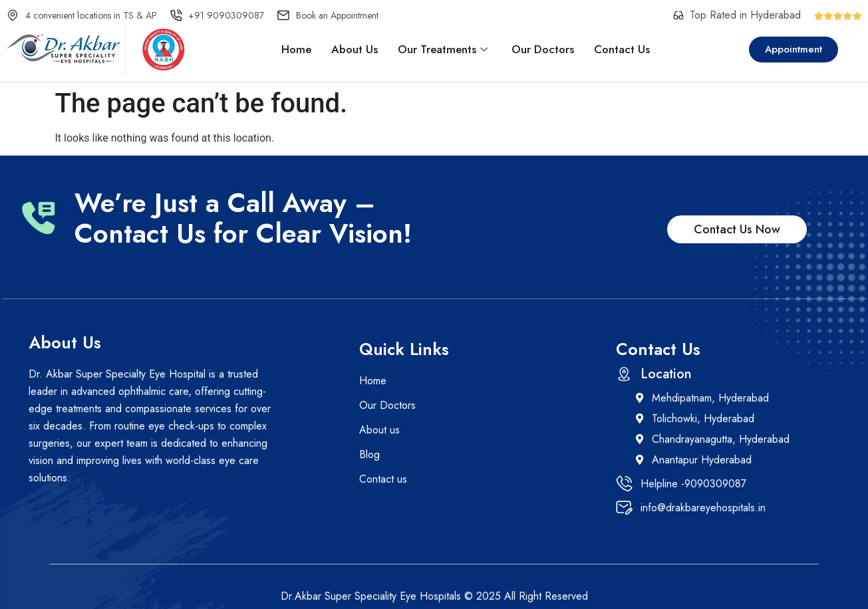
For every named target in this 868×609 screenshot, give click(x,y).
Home (296, 49)
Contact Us (622, 49)
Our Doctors (543, 49)
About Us (355, 49)
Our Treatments (443, 49)
